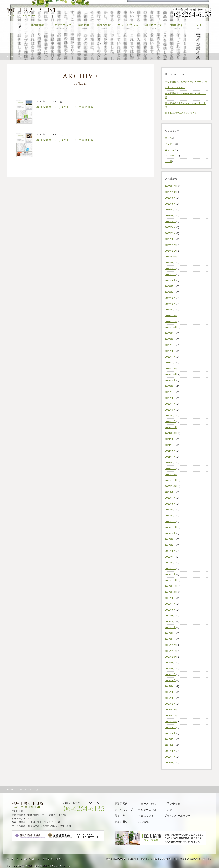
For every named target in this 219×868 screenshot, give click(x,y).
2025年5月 (170, 221)
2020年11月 (171, 480)
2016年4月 (170, 757)
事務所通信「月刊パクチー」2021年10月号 (65, 140)
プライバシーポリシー (178, 816)
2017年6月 (170, 680)
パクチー (170, 156)
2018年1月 (170, 639)
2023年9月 (170, 333)
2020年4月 (170, 510)
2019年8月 (170, 539)
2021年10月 (171, 433)
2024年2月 (170, 304)
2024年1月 (170, 310)
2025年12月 (171, 186)
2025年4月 (170, 227)
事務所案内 (37, 27)
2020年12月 (171, 474)
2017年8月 (170, 669)
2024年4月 (170, 292)
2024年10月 (171, 257)
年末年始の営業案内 (175, 88)
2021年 (23, 56)
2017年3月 (170, 692)
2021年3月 (170, 463)
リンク (198, 27)
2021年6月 (170, 451)
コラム (168, 138)
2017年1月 (170, 704)
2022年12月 (171, 369)
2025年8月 (170, 204)
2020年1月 (170, 522)
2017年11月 (171, 651)
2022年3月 (170, 410)
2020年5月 (170, 504)
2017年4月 (170, 686)
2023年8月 (170, 339)
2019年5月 (170, 551)
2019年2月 (170, 569)
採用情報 (144, 822)
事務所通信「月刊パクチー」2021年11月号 (65, 107)
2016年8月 (170, 733)
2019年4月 (170, 557)
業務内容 (84, 27)
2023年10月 (171, 327)
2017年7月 (170, 674)
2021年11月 (171, 427)
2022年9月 (170, 380)
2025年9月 (170, 198)
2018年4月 (170, 622)
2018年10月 (171, 592)
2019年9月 (170, 533)
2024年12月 (171, 245)
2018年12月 (171, 580)
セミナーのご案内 (149, 810)
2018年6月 (170, 610)
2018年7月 (170, 604)
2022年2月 (170, 416)
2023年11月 (171, 322)
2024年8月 (170, 268)
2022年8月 (170, 386)
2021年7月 (170, 445)
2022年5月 (170, 398)
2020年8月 (170, 492)
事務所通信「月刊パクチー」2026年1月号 (186, 82)
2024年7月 (170, 274)
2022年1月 (170, 421)
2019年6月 (170, 545)
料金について (154, 27)
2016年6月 (170, 745)
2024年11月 (171, 251)
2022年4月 (170, 404)
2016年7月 (170, 739)
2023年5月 (170, 351)
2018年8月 (170, 598)
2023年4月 (170, 357)
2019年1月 (170, 574)
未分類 (168, 161)
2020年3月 (170, 516)
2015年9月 (170, 763)
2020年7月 (170, 498)
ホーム (10, 859)
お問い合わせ (178, 27)
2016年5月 (170, 751)
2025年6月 (170, 216)
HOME (10, 56)
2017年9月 (170, 663)
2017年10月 (171, 657)
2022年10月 (171, 374)
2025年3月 (170, 233)
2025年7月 (170, 210)
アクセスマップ (62, 27)
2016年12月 (171, 710)
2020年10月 (171, 486)
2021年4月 (170, 457)
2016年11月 (171, 716)
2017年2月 (170, 698)
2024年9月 (170, 263)
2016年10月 (171, 721)
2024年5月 (170, 286)
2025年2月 (170, 239)
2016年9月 (170, 727)
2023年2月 (170, 363)
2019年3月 (170, 563)
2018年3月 (170, 627)
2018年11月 (171, 586)
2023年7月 (170, 345)
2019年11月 (171, 527)
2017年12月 (171, 645)
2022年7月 (170, 392)
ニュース (170, 150)
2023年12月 (171, 316)
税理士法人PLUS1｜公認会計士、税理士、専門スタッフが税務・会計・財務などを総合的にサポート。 (159, 859)
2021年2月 (170, 468)
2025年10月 (171, 192)
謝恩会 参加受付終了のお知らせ (181, 113)
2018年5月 (170, 616)
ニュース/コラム (128, 27)
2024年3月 (170, 298)
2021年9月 (170, 439)
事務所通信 (104, 27)
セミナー (170, 144)
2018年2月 (170, 633)
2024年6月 (170, 280)
